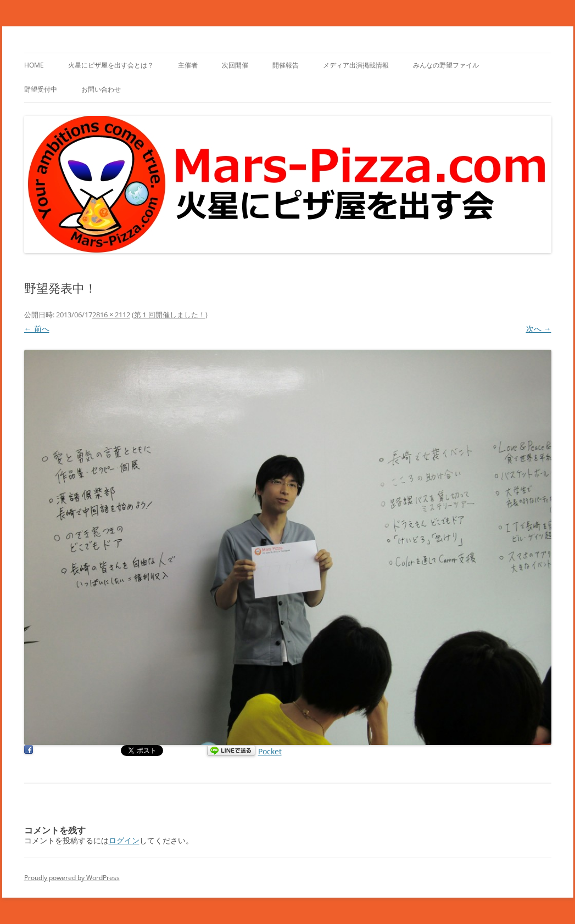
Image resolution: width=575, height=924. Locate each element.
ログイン (124, 840)
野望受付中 (41, 89)
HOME (34, 65)
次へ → (539, 329)
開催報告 (286, 65)
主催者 (188, 65)
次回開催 (235, 65)
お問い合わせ (101, 89)
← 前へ (37, 329)
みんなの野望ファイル (446, 65)
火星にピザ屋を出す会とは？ (111, 65)
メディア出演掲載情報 (356, 65)
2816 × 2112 (111, 315)
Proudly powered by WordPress (72, 878)
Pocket (270, 751)
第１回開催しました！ (170, 315)
